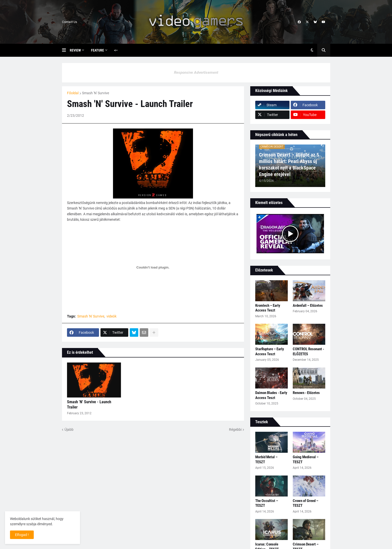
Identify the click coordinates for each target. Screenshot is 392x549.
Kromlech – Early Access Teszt (268, 308)
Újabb (69, 429)
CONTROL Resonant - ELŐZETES (308, 351)
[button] (66, 50)
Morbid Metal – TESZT (266, 459)
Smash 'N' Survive (95, 93)
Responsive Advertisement (196, 72)
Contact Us (69, 22)
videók (111, 316)
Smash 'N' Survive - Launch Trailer (89, 404)
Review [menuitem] (75, 50)
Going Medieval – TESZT (306, 459)
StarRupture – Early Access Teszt (270, 351)
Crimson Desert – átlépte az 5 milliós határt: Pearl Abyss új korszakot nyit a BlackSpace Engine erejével (289, 164)
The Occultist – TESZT (267, 503)
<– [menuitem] (116, 50)
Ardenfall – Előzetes (308, 305)
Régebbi (235, 429)
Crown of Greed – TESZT (305, 503)
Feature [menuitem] (97, 50)
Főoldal (73, 93)
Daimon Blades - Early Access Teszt (271, 395)
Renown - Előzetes (306, 393)
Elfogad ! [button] (22, 535)
